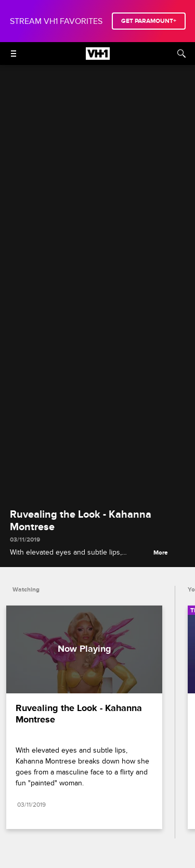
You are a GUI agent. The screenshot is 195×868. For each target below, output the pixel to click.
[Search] (181, 54)
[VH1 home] (98, 57)
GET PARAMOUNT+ (149, 21)
